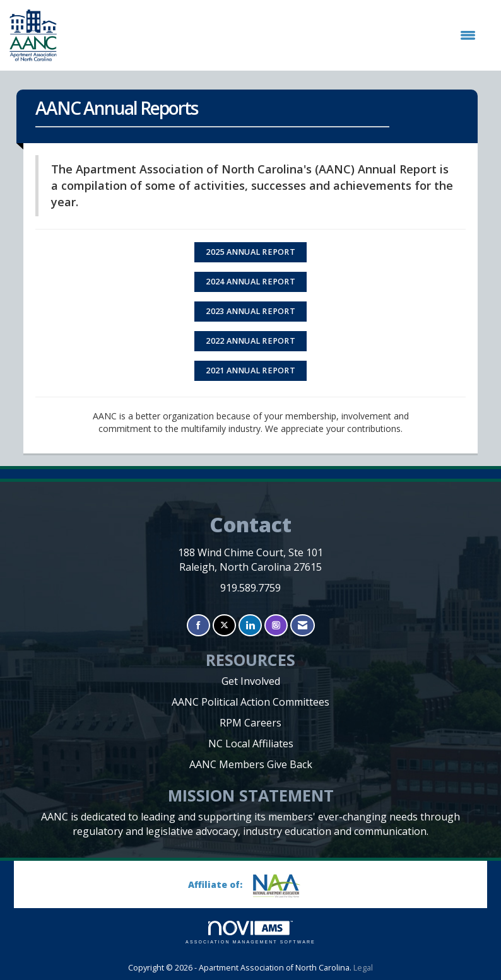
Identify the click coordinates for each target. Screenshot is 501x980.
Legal (363, 968)
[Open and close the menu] (273, 35)
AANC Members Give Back (251, 764)
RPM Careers (250, 723)
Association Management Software (250, 932)
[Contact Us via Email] (303, 625)
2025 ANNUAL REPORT (250, 252)
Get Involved (251, 681)
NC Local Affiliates (251, 744)
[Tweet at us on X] (224, 625)
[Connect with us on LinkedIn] (250, 625)
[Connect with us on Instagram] (276, 625)
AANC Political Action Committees (250, 702)
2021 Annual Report (250, 370)
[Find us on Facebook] (198, 625)
